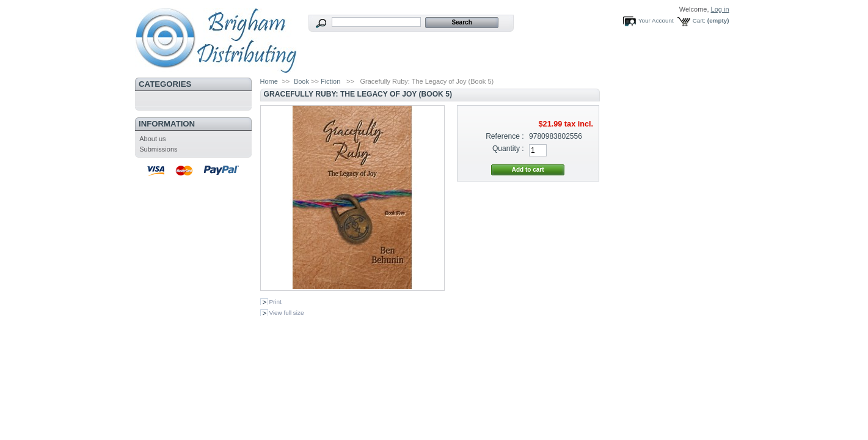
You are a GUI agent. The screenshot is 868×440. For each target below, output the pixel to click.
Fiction (330, 81)
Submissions (158, 149)
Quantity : (508, 148)
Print (275, 302)
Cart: (699, 20)
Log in (720, 9)
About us (152, 139)
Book (301, 81)
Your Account (656, 20)
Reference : (505, 136)
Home (269, 81)
